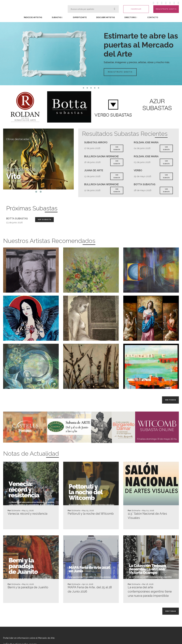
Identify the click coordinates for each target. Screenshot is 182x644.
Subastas (57, 17)
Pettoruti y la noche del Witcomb (91, 527)
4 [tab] (95, 88)
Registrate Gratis (123, 72)
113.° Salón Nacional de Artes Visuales (147, 529)
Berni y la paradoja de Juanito (28, 600)
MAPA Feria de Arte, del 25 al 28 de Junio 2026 (90, 603)
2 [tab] (87, 88)
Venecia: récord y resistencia (27, 527)
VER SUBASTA (117, 148)
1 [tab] (84, 88)
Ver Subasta (44, 220)
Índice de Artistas (33, 17)
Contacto (153, 17)
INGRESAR (136, 9)
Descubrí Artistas (106, 17)
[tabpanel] (91, 54)
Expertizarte (80, 17)
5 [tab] (99, 88)
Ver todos (170, 400)
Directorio (131, 17)
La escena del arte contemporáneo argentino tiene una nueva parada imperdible (150, 605)
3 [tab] (91, 88)
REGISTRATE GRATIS (166, 9)
